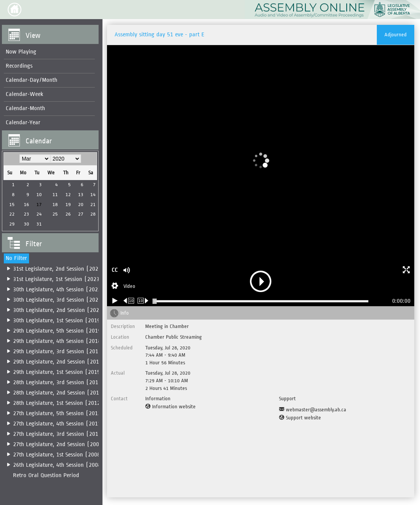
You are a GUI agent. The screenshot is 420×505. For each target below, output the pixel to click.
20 (79, 204)
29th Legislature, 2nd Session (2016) (59, 362)
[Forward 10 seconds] (143, 301)
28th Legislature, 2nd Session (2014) (59, 393)
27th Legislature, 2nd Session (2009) (59, 444)
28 (91, 214)
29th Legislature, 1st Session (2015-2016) (65, 372)
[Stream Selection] (123, 287)
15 (11, 204)
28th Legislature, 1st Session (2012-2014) (65, 403)
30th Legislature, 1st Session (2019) (58, 321)
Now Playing (21, 52)
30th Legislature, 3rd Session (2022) (59, 300)
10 (38, 194)
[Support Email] (313, 410)
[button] (15, 10)
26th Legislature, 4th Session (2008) (58, 465)
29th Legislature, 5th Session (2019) (58, 331)
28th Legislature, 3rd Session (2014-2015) (66, 382)
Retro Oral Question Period (46, 475)
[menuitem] (48, 52)
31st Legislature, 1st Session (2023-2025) (65, 279)
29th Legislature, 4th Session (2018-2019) (66, 341)
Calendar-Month (25, 108)
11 (54, 194)
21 (91, 204)
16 (26, 204)
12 (66, 194)
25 (54, 214)
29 (11, 224)
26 (66, 214)
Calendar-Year (23, 123)
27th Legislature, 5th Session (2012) (58, 413)
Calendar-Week (24, 94)
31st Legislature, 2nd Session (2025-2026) (66, 269)
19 (66, 204)
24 (38, 214)
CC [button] (115, 270)
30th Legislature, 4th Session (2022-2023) (66, 290)
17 (38, 204)
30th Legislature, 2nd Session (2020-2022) (66, 310)
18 (54, 204)
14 (91, 194)
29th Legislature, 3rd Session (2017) (59, 352)
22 (11, 214)
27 (79, 214)
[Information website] (170, 407)
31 (38, 224)
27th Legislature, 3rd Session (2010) (59, 434)
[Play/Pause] (115, 301)
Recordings (19, 66)
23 (26, 214)
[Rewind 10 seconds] (129, 301)
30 (26, 224)
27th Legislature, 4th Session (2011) (58, 424)
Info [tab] (125, 313)
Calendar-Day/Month (32, 80)
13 (79, 194)
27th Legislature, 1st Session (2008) (58, 455)
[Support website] (300, 418)
